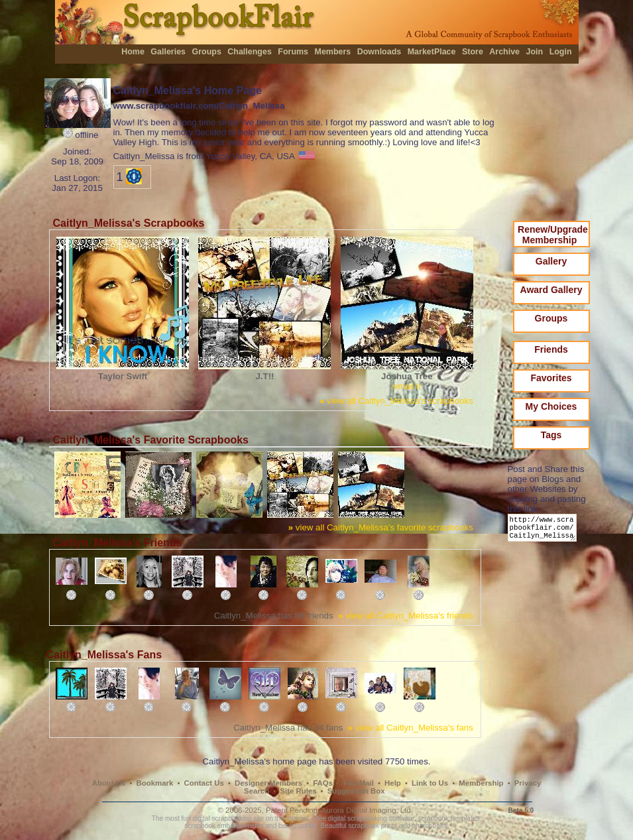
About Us (109, 783)
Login (561, 52)
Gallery (551, 261)
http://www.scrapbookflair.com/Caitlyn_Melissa (545, 531)
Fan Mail (359, 783)
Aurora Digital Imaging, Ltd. (367, 810)
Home (133, 52)
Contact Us (204, 783)
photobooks (430, 826)
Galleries (168, 52)
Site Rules (298, 791)
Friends (551, 349)
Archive (504, 52)
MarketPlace (432, 52)
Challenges (250, 52)
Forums (293, 52)
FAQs (323, 783)
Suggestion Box (356, 791)
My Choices (551, 406)
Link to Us (430, 783)
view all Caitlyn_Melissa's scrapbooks (396, 401)
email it (407, 386)
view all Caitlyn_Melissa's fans (411, 728)
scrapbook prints (373, 826)
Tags (551, 435)
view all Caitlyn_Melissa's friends (406, 616)
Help (393, 783)
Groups (206, 52)
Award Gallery (551, 290)
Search (257, 791)
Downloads (379, 52)
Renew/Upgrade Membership (553, 235)
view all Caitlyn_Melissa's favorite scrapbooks (381, 527)
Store (473, 52)
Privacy (528, 783)
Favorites (551, 378)
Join (535, 52)
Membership (481, 783)
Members (333, 52)
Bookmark (155, 783)
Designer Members (268, 783)
